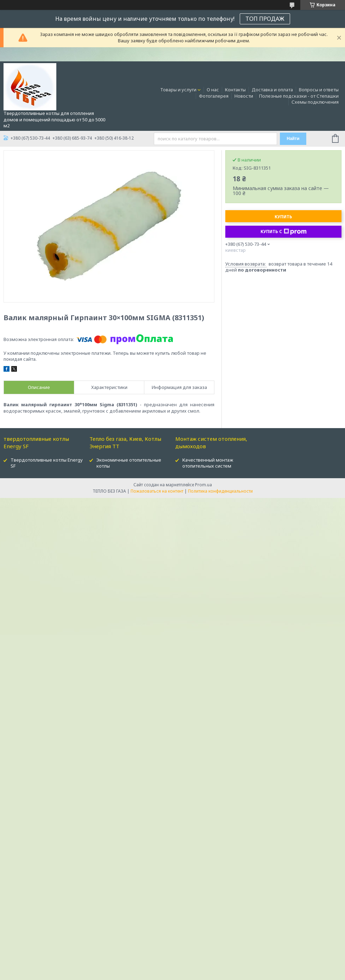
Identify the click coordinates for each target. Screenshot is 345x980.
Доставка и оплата (272, 90)
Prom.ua (203, 485)
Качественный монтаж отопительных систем (208, 463)
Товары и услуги (178, 90)
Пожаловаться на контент (157, 491)
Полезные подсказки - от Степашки (299, 96)
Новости (244, 96)
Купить (283, 217)
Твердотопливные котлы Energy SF (47, 463)
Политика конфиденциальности (220, 491)
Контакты (235, 90)
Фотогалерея (214, 96)
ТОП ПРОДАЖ (265, 19)
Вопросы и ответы (319, 90)
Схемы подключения (315, 102)
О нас (213, 90)
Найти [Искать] (293, 139)
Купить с (284, 232)
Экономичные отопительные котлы (129, 463)
